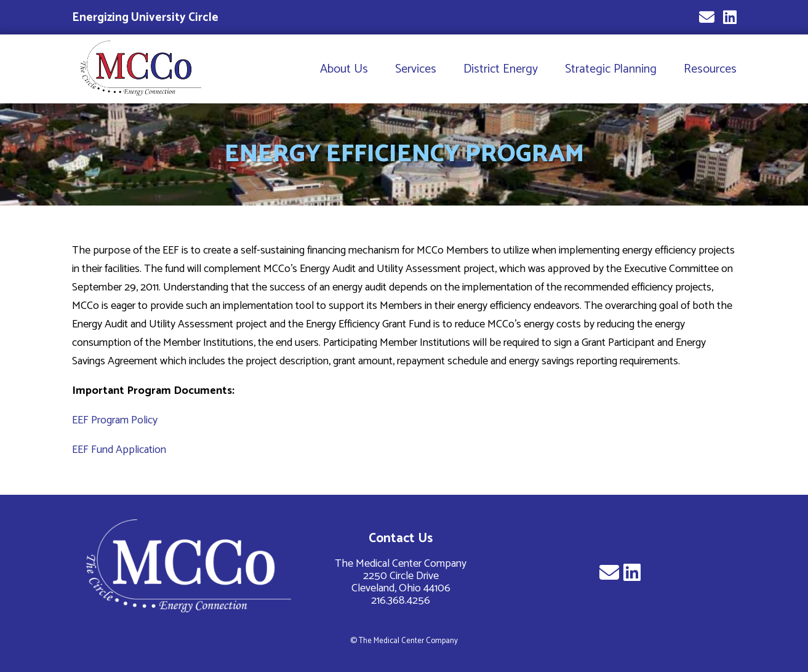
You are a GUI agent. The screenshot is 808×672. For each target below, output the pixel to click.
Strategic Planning (611, 69)
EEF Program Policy (115, 420)
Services (416, 69)
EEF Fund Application (119, 450)
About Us (344, 69)
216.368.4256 (401, 601)
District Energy (501, 69)
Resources (710, 69)
